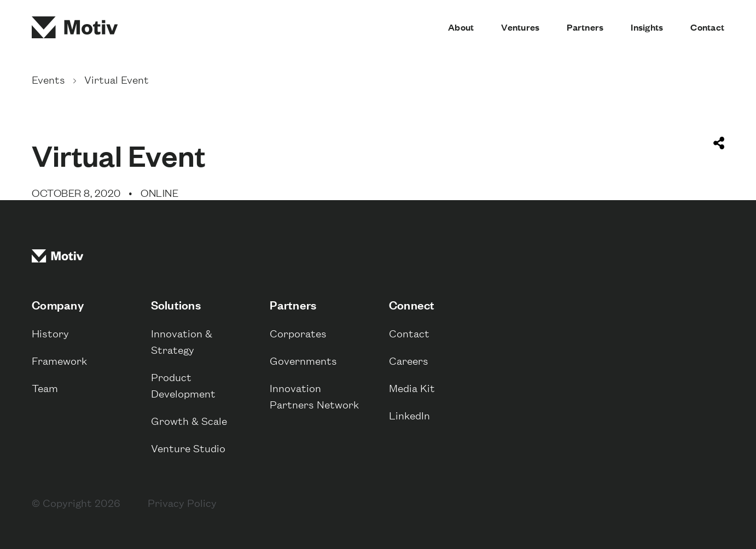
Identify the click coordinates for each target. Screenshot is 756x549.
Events (50, 79)
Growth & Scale (189, 420)
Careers (409, 360)
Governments (303, 360)
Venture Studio (188, 448)
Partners (585, 27)
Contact (707, 27)
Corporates (298, 333)
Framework (59, 360)
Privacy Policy (182, 502)
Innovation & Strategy (182, 341)
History (50, 333)
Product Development (183, 385)
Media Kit (412, 387)
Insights (647, 27)
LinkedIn (409, 415)
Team (45, 387)
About (461, 27)
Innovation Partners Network (314, 396)
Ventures (520, 27)
